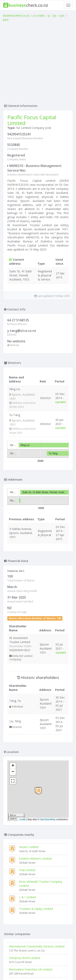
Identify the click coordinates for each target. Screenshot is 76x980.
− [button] (13, 772)
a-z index (39, 15)
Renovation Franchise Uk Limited (31, 969)
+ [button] (13, 766)
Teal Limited (27, 870)
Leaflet (22, 819)
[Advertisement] (38, 62)
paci (6, 20)
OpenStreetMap (48, 819)
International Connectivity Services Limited (37, 946)
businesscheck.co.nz (16, 15)
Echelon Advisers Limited (35, 858)
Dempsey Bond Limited (24, 958)
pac (62, 15)
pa (55, 15)
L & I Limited (27, 897)
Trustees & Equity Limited (36, 909)
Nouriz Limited (29, 847)
